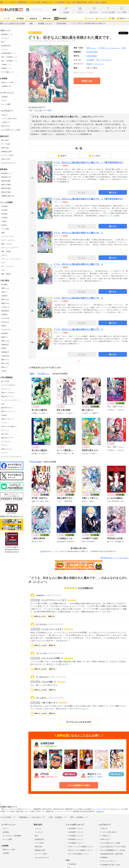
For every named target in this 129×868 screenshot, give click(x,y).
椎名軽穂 (4, 333)
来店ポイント (123, 19)
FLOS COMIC (36, 462)
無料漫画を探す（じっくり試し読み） (115, 558)
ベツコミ (4, 423)
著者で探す (5, 148)
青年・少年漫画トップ (9, 61)
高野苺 (4, 348)
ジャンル (89, 19)
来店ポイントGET (8, 83)
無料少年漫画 (6, 192)
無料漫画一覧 (6, 177)
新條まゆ (4, 337)
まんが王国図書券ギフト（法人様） (113, 850)
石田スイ (4, 292)
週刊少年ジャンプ (7, 396)
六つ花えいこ (109, 48)
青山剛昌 (4, 284)
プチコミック (6, 389)
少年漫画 (4, 218)
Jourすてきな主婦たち (9, 426)
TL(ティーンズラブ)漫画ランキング (80, 846)
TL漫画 (4, 221)
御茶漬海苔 (5, 311)
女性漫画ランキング (75, 832)
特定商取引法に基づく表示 (110, 865)
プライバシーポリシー (108, 861)
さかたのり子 (6, 330)
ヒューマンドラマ (7, 236)
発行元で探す (6, 159)
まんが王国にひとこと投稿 (11, 130)
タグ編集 (48, 110)
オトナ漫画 (5, 229)
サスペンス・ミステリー (10, 248)
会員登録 (4, 97)
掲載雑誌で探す (7, 152)
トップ (7, 19)
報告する (51, 616)
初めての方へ (6, 126)
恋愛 (3, 233)
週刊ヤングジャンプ (8, 411)
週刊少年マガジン (7, 408)
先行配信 (20, 19)
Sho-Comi (5, 434)
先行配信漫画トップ (8, 53)
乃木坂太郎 (5, 356)
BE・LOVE (5, 381)
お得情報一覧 (6, 86)
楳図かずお (5, 303)
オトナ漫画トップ (7, 72)
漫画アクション (7, 449)
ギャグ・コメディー (8, 240)
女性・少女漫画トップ (9, 57)
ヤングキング (6, 442)
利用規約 (103, 857)
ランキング (101, 19)
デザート (4, 445)
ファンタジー (99, 64)
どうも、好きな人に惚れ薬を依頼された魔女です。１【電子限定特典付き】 (89, 163)
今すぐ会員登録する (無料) (79, 785)
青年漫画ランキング (75, 839)
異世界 (89, 64)
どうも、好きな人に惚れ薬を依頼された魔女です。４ (78, 264)
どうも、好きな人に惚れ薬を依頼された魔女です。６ (78, 329)
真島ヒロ (4, 367)
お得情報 (6, 853)
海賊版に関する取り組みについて (12, 516)
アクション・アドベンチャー (11, 259)
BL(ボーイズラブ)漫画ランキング (80, 850)
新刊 (111, 19)
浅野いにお (5, 288)
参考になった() (40, 616)
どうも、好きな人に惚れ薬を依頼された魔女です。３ (78, 233)
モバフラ (4, 453)
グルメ (4, 270)
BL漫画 (4, 225)
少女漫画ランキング (75, 836)
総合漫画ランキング (75, 828)
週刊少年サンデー (7, 438)
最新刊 (62, 156)
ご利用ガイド (6, 122)
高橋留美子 (5, 352)
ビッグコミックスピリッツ (11, 400)
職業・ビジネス (7, 244)
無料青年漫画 (6, 188)
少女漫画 (4, 210)
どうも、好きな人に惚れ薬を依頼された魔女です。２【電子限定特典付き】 (89, 199)
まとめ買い (95, 156)
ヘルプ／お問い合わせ (9, 119)
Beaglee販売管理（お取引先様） (112, 854)
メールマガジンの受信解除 (12, 836)
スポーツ (4, 255)
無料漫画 (60, 18)
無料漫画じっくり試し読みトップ (31, 817)
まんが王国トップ (8, 817)
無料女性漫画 (6, 181)
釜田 (92, 48)
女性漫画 (4, 206)
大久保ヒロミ (6, 307)
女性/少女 (33, 19)
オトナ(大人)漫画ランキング (78, 854)
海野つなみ (5, 300)
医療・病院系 (6, 274)
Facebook (71, 864)
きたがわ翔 (5, 318)
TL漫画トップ (6, 65)
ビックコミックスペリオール (11, 457)
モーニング (5, 430)
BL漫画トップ (6, 68)
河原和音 (4, 315)
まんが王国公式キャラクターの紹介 (113, 846)
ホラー (4, 263)
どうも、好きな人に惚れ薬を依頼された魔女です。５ (78, 298)
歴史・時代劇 (6, 251)
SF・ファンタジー (8, 266)
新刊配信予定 (6, 46)
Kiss (3, 404)
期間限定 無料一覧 (8, 196)
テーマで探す (6, 144)
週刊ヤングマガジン (8, 393)
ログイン (4, 101)
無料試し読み (87, 81)
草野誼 (4, 326)
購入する (113, 193)
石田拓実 (4, 296)
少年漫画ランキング (75, 843)
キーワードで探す (7, 155)
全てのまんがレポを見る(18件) (79, 722)
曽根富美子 (5, 345)
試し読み (82, 193)
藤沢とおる (5, 363)
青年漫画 (4, 214)
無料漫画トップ (7, 34)
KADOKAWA (92, 56)
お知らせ (4, 115)
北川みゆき (5, 322)
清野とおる (5, 341)
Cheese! (4, 415)
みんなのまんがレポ (8, 163)
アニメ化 (38, 110)
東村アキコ (5, 360)
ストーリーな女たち (8, 385)
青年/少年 (47, 19)
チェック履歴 (6, 104)
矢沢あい (4, 371)
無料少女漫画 (6, 185)
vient (124, 48)
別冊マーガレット (7, 419)
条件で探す (5, 140)
